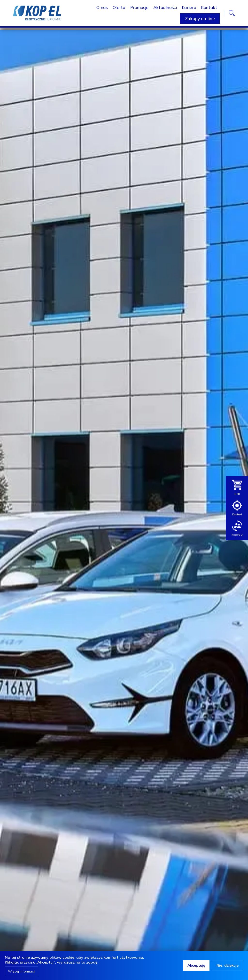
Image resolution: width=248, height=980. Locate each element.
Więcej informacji (22, 971)
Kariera (189, 9)
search (232, 14)
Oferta (119, 9)
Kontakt (209, 9)
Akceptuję (196, 965)
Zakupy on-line (200, 20)
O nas (102, 9)
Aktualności (165, 9)
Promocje (139, 9)
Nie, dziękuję (228, 965)
